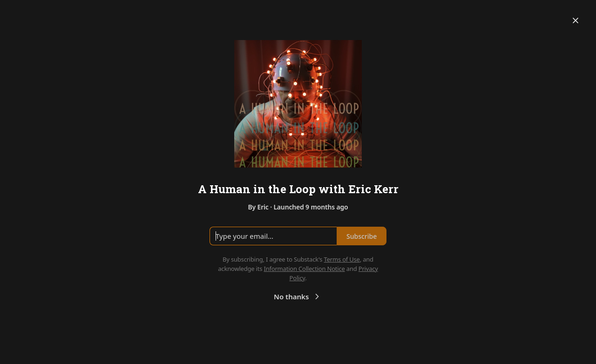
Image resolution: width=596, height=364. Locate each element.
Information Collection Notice (304, 269)
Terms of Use (342, 259)
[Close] (576, 20)
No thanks (298, 297)
